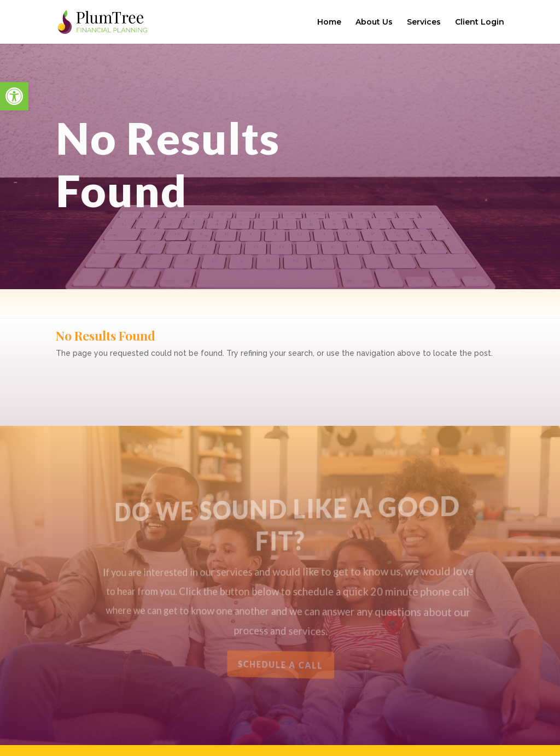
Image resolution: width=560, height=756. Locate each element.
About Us (374, 22)
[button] (14, 96)
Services (424, 22)
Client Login (480, 22)
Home (329, 22)
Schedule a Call (281, 665)
